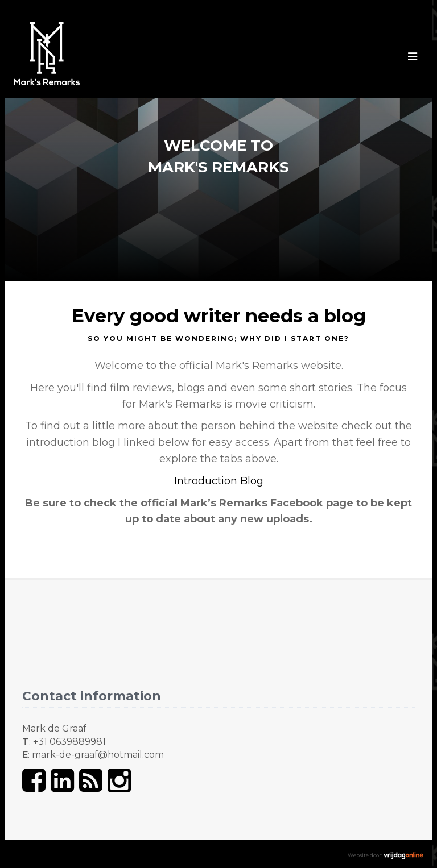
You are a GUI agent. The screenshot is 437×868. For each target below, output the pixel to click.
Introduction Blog (219, 481)
